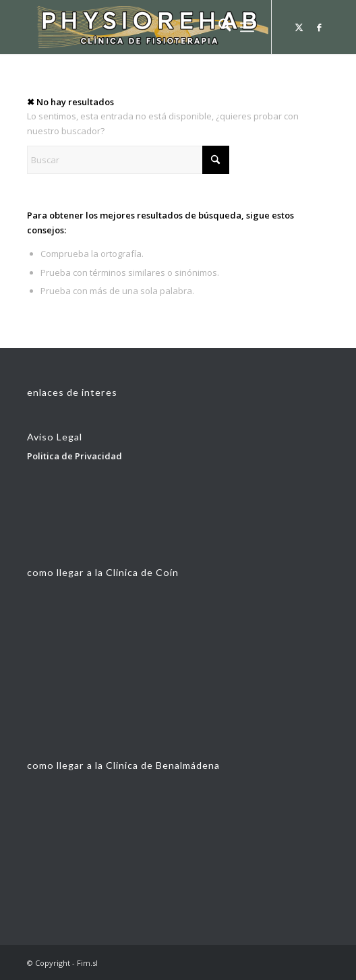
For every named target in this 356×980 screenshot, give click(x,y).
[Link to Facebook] (319, 27)
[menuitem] (218, 27)
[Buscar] (218, 27)
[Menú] (247, 27)
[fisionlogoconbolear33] (148, 27)
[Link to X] (299, 27)
